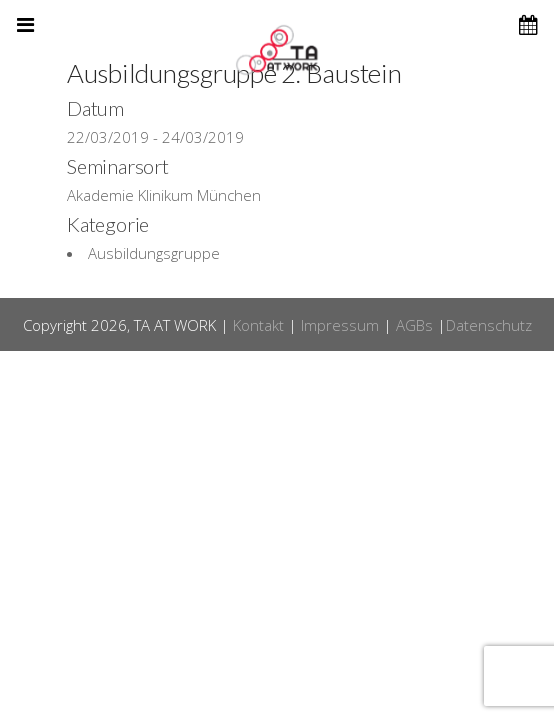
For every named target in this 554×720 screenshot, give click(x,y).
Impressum (340, 325)
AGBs (414, 325)
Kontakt (258, 325)
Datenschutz (489, 325)
